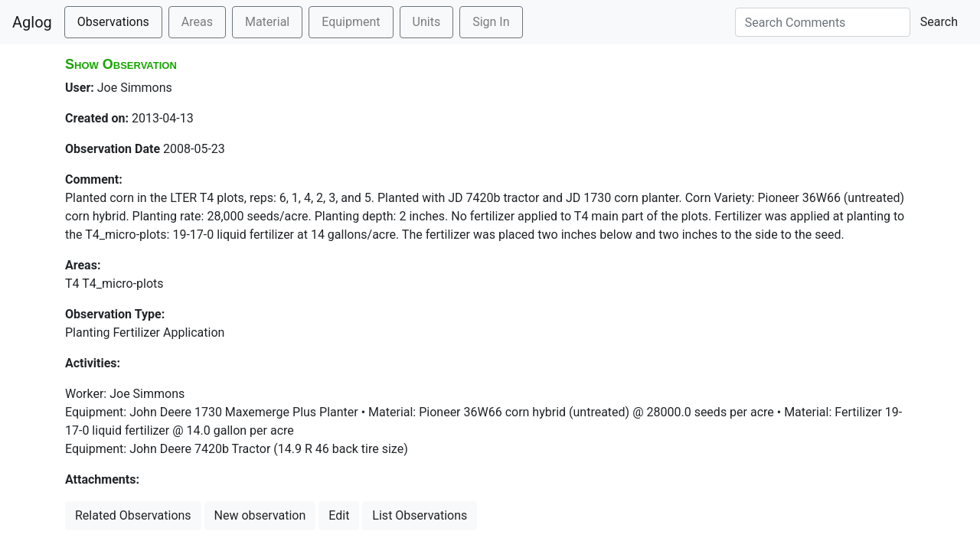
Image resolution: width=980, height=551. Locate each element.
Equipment (351, 22)
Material (267, 22)
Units (427, 22)
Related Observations (133, 515)
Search (939, 22)
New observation (260, 515)
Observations (113, 22)
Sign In (491, 22)
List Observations (420, 515)
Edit (339, 515)
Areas (197, 22)
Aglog (32, 22)
